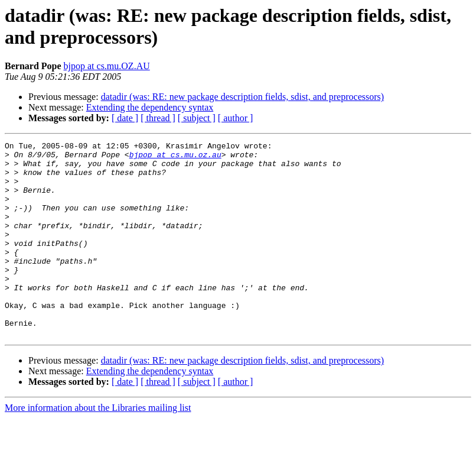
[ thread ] (158, 118)
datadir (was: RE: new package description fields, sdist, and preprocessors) (242, 97)
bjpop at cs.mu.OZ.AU (107, 66)
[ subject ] (197, 118)
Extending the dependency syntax (150, 107)
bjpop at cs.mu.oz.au (175, 158)
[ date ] (125, 118)
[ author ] (236, 118)
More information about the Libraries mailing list (98, 447)
